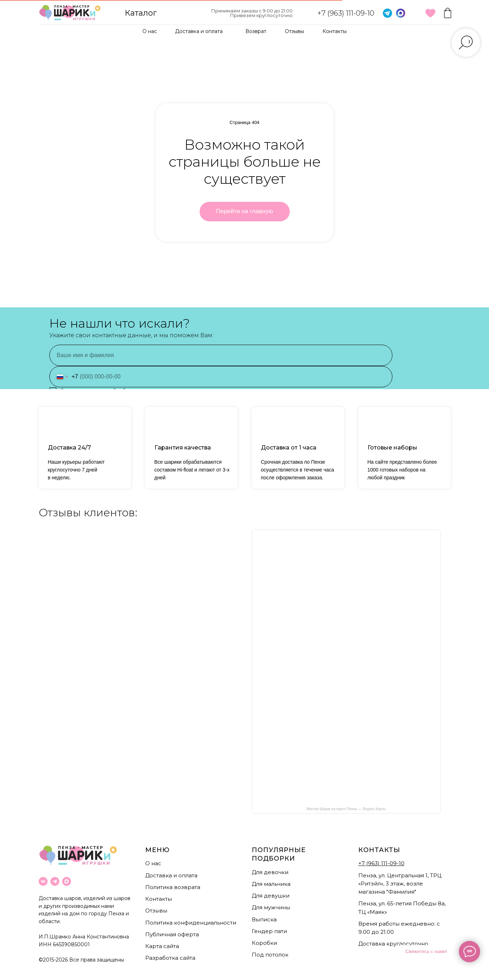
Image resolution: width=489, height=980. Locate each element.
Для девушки (271, 896)
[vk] (43, 881)
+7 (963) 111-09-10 (346, 13)
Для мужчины (271, 907)
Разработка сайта (170, 958)
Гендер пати (269, 931)
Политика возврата (173, 887)
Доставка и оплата (199, 31)
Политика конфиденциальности (191, 923)
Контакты (335, 31)
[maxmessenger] (67, 881)
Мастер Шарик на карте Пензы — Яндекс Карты (346, 809)
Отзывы (294, 31)
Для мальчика (271, 884)
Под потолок (270, 955)
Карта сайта (162, 946)
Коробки (264, 943)
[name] (221, 355)
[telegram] (55, 881)
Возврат (256, 31)
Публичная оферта (172, 934)
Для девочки (270, 872)
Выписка (264, 919)
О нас (150, 31)
